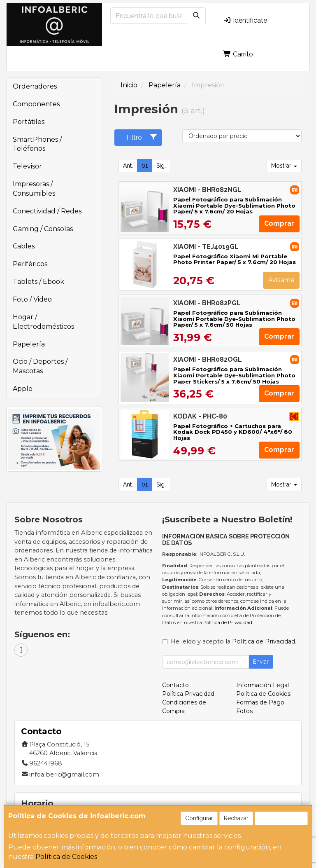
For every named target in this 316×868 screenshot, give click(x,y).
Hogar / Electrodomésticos (43, 322)
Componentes (36, 104)
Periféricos (30, 264)
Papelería (29, 344)
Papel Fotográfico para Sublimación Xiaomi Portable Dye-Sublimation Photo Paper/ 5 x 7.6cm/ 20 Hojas (234, 205)
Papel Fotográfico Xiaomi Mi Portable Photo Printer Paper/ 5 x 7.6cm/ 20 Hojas (235, 259)
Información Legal (263, 685)
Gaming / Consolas (43, 229)
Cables (24, 246)
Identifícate (245, 20)
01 (145, 166)
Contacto (175, 685)
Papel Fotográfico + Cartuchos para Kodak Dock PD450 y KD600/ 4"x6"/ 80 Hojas (233, 432)
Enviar (261, 662)
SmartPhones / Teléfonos (37, 144)
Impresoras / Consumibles (34, 189)
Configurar (199, 818)
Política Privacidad (188, 694)
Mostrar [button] (284, 166)
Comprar (279, 223)
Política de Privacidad (228, 622)
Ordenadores (35, 86)
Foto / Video (32, 299)
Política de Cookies (66, 857)
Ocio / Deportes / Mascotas (40, 366)
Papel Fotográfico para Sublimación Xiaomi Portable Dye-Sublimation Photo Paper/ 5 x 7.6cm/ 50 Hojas (234, 319)
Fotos (244, 711)
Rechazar (236, 818)
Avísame (281, 280)
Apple (23, 389)
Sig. (161, 166)
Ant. (128, 166)
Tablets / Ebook (38, 282)
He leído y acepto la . (234, 641)
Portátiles (29, 122)
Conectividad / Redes (47, 211)
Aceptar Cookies (281, 818)
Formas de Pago (260, 702)
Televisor (27, 166)
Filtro (142, 137)
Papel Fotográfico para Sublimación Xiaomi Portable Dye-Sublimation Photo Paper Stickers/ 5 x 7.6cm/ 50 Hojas (234, 375)
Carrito (238, 54)
